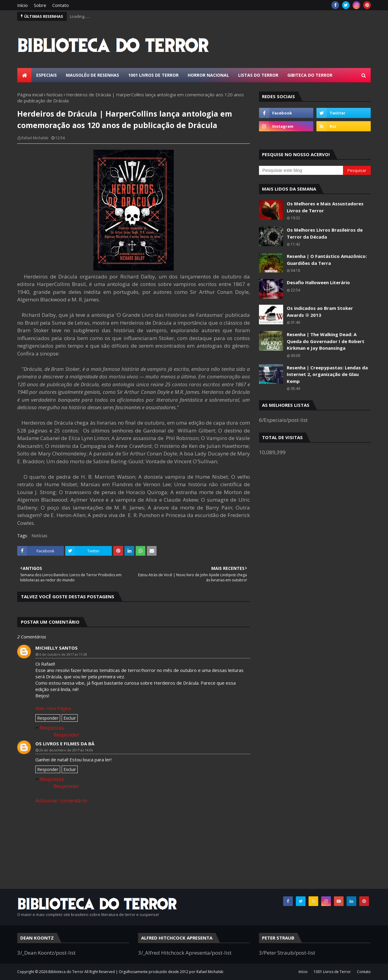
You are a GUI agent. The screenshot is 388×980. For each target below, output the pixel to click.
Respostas (52, 728)
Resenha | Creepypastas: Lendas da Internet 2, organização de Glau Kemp (327, 374)
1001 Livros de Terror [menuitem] (153, 75)
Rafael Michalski (35, 138)
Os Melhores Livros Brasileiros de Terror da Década (325, 233)
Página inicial (30, 95)
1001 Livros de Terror (332, 972)
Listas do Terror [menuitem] (258, 75)
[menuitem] (24, 75)
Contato (61, 5)
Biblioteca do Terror (66, 972)
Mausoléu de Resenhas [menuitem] (92, 75)
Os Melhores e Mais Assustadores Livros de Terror (325, 207)
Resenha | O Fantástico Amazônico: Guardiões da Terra (327, 260)
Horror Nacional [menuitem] (208, 75)
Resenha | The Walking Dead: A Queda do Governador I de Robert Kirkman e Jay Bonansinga (326, 341)
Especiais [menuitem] (47, 75)
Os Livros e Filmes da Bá (65, 744)
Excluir (70, 718)
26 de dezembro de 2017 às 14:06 (66, 750)
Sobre (40, 5)
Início (23, 5)
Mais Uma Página (53, 708)
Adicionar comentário (61, 800)
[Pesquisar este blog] (301, 170)
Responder (48, 718)
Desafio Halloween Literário (318, 282)
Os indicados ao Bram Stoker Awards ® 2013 (320, 312)
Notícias (55, 95)
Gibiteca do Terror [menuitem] (310, 75)
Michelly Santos (57, 648)
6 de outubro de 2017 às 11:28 (63, 654)
